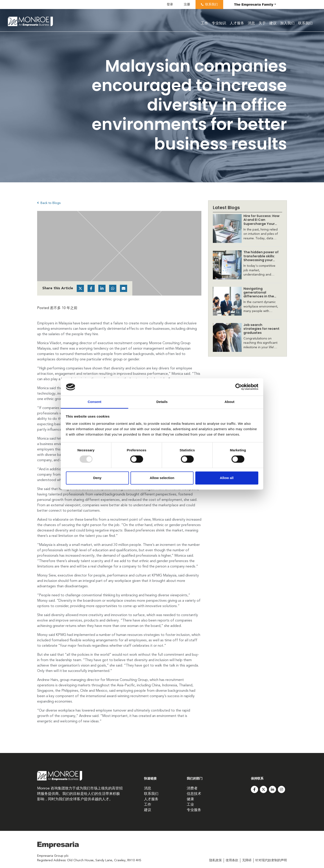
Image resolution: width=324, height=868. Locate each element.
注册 (187, 4)
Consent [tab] (95, 402)
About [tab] (229, 402)
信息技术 (194, 794)
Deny (97, 478)
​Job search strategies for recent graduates (261, 329)
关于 (262, 23)
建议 (273, 23)
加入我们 (287, 23)
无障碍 (247, 860)
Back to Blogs (49, 203)
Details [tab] (162, 402)
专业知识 (219, 23)
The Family (254, 4)
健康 (190, 799)
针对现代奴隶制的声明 (271, 860)
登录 (170, 4)
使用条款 (232, 860)
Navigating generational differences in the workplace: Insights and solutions (260, 296)
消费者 (192, 789)
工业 (190, 805)
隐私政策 (216, 860)
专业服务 (194, 810)
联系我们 (211, 4)
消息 (251, 23)
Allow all (227, 478)
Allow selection (162, 478)
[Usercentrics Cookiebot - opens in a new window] (239, 387)
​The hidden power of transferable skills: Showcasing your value (261, 258)
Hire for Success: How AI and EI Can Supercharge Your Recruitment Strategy (261, 224)
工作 (205, 23)
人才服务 (237, 23)
